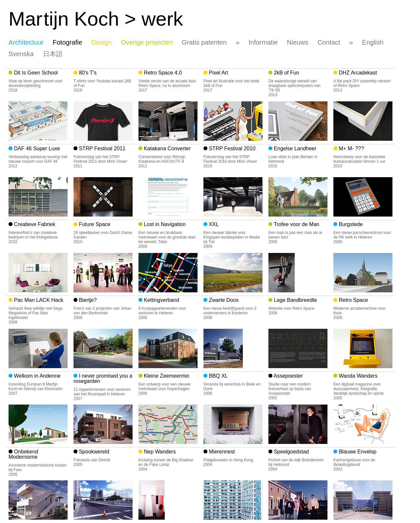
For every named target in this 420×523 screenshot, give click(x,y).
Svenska (21, 54)
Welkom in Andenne (36, 376)
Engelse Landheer (294, 148)
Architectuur (26, 42)
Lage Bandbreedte (295, 300)
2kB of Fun (286, 73)
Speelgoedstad (291, 452)
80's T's (87, 73)
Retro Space (353, 300)
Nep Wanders (159, 452)
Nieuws (298, 42)
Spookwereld (93, 452)
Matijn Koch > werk (96, 19)
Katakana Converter (167, 148)
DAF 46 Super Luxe (36, 148)
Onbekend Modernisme (23, 454)
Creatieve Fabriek (34, 224)
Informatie (263, 42)
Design (101, 42)
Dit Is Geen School (35, 73)
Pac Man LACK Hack (38, 300)
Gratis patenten (204, 42)
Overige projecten (147, 42)
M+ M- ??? (351, 148)
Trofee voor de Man (296, 224)
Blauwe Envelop (357, 452)
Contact (329, 42)
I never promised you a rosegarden (103, 378)
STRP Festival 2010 (231, 148)
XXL (213, 224)
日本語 (53, 54)
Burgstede (350, 224)
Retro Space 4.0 (162, 73)
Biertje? (87, 300)
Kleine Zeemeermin (166, 376)
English (373, 42)
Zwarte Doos (223, 300)
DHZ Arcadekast (357, 73)
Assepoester (288, 376)
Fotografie (68, 42)
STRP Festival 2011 (101, 148)
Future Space (94, 224)
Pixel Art (218, 73)
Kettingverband (161, 300)
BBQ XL (218, 376)
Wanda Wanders (357, 376)
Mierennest (221, 452)
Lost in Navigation (164, 224)
